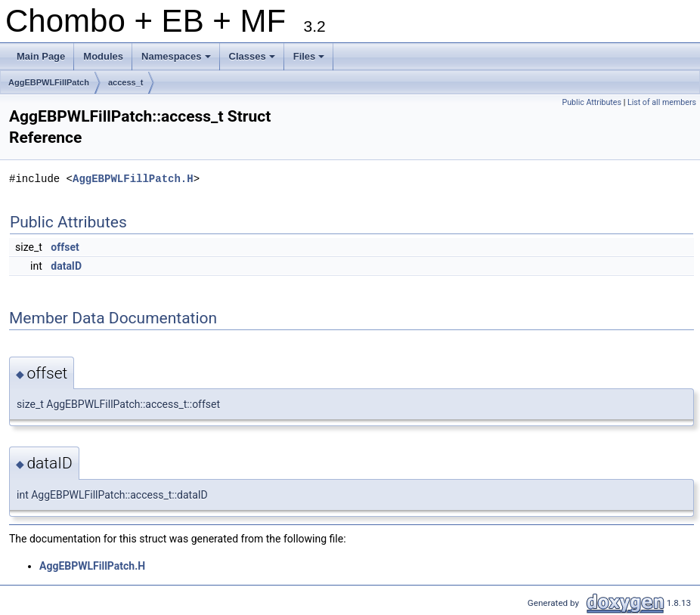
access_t (126, 82)
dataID (66, 266)
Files (310, 60)
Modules (103, 56)
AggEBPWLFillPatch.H (133, 179)
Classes (253, 60)
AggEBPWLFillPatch (49, 82)
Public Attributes (592, 102)
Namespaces (177, 60)
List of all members (662, 102)
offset (65, 247)
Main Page (41, 56)
